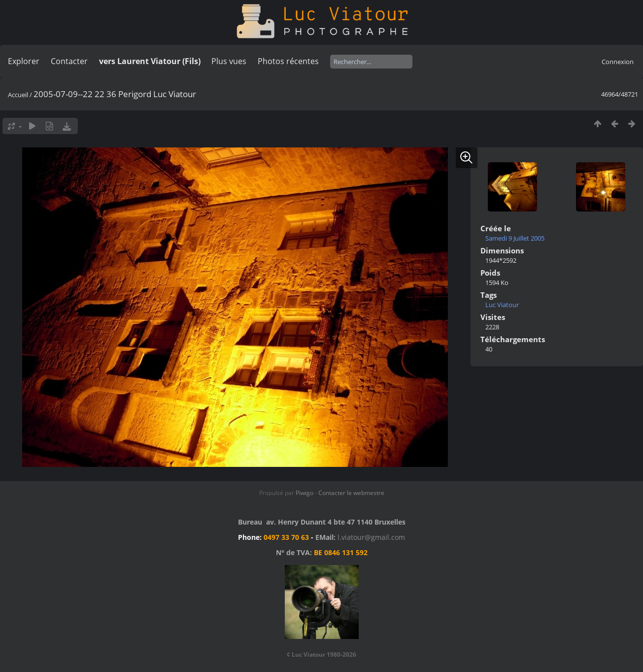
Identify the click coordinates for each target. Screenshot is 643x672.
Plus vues (229, 61)
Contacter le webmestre (351, 493)
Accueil (18, 95)
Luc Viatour (502, 305)
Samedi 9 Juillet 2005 (515, 238)
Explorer (24, 61)
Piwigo (305, 493)
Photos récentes (288, 61)
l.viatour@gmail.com (371, 537)
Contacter (69, 61)
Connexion (618, 62)
